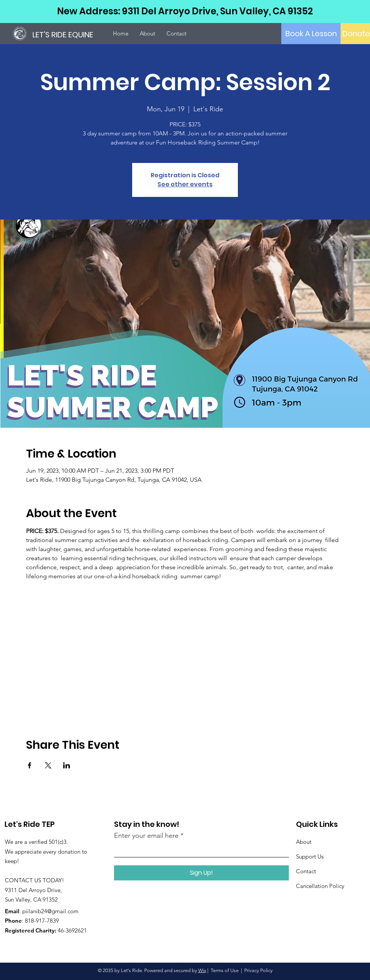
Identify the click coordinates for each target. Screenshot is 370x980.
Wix (202, 970)
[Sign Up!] (201, 873)
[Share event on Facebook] (30, 765)
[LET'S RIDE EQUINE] (70, 35)
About (304, 842)
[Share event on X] (48, 765)
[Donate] (356, 34)
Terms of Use (225, 970)
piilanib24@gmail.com (50, 911)
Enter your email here (146, 836)
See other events (185, 184)
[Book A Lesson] (311, 34)
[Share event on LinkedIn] (67, 765)
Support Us (310, 856)
